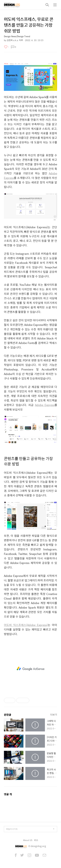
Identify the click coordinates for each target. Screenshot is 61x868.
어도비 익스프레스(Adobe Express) (26, 625)
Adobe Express (45, 405)
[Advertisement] (30, 669)
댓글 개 (8, 794)
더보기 (54, 715)
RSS (36, 840)
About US (28, 840)
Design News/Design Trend (17, 36)
